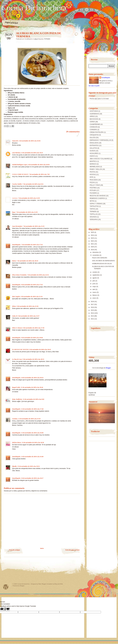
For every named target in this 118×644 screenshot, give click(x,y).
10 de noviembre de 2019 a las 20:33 (32, 378)
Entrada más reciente (72, 550)
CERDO (92, 122)
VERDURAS (94, 220)
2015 (93, 310)
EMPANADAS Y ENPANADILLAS (100, 140)
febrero (95, 295)
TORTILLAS (94, 214)
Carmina (15, 419)
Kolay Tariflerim (17, 399)
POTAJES (47, 39)
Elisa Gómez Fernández (19, 275)
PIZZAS (92, 183)
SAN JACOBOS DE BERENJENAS (103, 261)
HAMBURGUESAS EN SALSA (102, 264)
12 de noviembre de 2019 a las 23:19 (29, 419)
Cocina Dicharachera (34, 8)
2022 (93, 241)
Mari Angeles (16, 297)
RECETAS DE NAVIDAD (98, 196)
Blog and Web (59, 584)
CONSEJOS (94, 127)
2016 (93, 307)
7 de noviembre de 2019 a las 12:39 (29, 198)
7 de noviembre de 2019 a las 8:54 (33, 184)
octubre (95, 272)
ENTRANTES (94, 146)
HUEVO (92, 156)
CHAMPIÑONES (95, 124)
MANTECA (93, 161)
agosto (95, 278)
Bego (14, 212)
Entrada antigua (15, 550)
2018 (93, 302)
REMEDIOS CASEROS (97, 198)
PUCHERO (93, 193)
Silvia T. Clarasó (17, 328)
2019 (93, 250)
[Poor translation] (7, 609)
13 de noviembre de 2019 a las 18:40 (32, 433)
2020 (93, 247)
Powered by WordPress (6, 587)
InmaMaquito (16, 245)
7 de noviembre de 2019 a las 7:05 (39, 174)
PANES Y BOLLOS (96, 169)
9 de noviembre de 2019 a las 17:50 (34, 328)
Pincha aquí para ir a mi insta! (99, 99)
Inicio (42, 548)
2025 (93, 232)
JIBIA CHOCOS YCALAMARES (100, 159)
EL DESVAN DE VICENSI (20, 350)
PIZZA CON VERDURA (100, 258)
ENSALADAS (94, 143)
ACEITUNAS (94, 111)
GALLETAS (93, 148)
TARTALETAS (94, 206)
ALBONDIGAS (94, 114)
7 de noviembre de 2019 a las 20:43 (27, 261)
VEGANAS (93, 217)
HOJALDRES (94, 153)
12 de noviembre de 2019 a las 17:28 (32, 409)
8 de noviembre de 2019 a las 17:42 (32, 285)
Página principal (11, 23)
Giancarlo (15, 141)
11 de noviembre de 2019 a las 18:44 (32, 387)
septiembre (96, 275)
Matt (40, 584)
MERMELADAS (95, 167)
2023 (93, 238)
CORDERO (93, 130)
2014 (93, 313)
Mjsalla (14, 466)
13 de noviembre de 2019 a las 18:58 (33, 443)
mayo (94, 287)
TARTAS (92, 209)
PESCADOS (94, 180)
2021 (93, 244)
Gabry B (15, 316)
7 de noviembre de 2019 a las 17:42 (32, 245)
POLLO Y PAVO (95, 185)
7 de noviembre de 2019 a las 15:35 (34, 226)
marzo (95, 292)
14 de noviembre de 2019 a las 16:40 (32, 457)
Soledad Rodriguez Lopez (20, 165)
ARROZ (92, 116)
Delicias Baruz (16, 443)
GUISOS (93, 151)
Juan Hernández (17, 226)
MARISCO (93, 164)
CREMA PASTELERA (97, 132)
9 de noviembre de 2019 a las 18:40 (32, 338)
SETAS (92, 201)
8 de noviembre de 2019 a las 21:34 (32, 297)
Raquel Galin (16, 387)
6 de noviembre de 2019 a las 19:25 (32, 153)
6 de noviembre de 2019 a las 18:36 (30, 141)
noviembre (96, 255)
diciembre (96, 252)
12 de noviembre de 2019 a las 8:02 (34, 399)
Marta (14, 261)
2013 (93, 316)
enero (94, 298)
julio (94, 281)
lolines (14, 306)
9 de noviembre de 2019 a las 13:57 (29, 316)
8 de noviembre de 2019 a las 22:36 (28, 306)
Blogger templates (47, 584)
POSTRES (93, 188)
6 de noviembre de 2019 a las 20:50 (39, 165)
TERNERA (93, 212)
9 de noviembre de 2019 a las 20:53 (33, 359)
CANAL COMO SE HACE (20, 174)
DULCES (93, 138)
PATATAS (93, 175)
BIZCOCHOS (94, 119)
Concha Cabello (17, 184)
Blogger (108, 368)
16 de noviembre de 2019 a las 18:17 (32, 478)
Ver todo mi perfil (94, 86)
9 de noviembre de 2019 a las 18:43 (40, 350)
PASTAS (92, 172)
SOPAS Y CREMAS (96, 204)
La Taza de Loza (17, 359)
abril (94, 289)
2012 (93, 319)
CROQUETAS (94, 135)
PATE (91, 177)
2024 (93, 235)
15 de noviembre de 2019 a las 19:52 (29, 466)
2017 (93, 304)
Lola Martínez (16, 153)
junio (94, 284)
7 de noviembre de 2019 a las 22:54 (38, 275)
